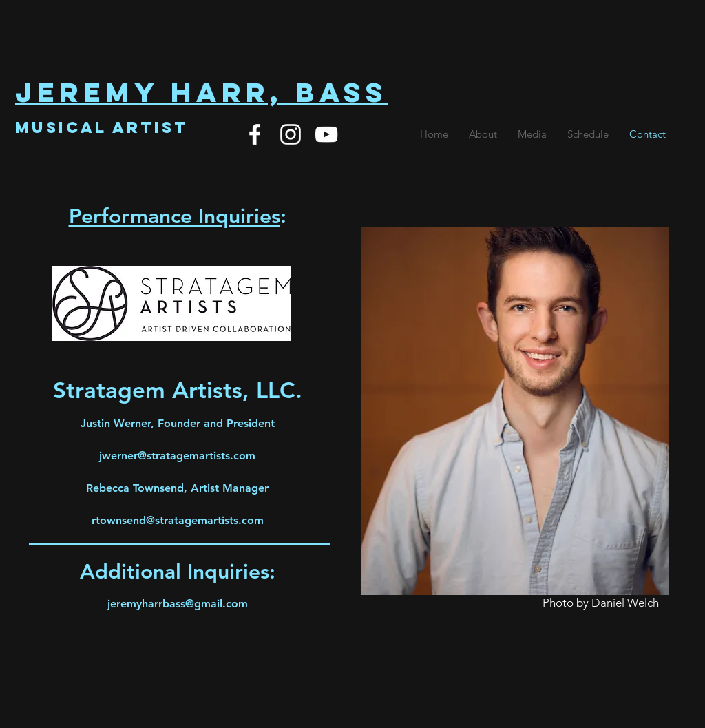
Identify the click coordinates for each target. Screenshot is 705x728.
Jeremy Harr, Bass (201, 92)
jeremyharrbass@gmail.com (178, 604)
